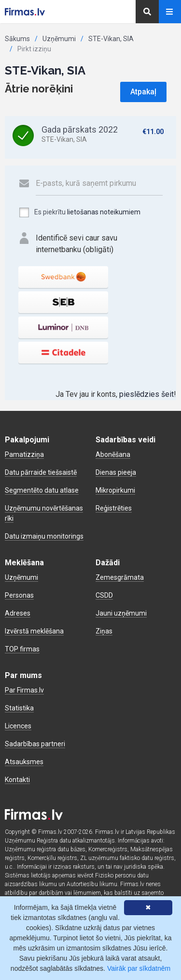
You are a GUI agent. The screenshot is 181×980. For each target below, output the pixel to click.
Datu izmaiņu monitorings (44, 536)
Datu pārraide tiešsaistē (41, 472)
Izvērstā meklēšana (34, 631)
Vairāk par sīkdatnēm (139, 968)
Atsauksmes (24, 762)
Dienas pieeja (116, 472)
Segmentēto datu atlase (42, 490)
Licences (18, 726)
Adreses (18, 613)
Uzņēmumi (59, 39)
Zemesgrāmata (120, 577)
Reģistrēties (114, 508)
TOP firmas (22, 649)
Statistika (19, 708)
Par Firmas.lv (24, 690)
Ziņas (104, 631)
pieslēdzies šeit (146, 394)
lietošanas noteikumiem (104, 212)
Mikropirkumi (115, 490)
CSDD (104, 595)
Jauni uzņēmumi (121, 613)
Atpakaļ (143, 92)
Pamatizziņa (24, 454)
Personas (19, 595)
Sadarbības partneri (35, 744)
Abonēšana (113, 454)
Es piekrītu (79, 212)
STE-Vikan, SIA (111, 39)
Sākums (17, 39)
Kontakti (17, 780)
